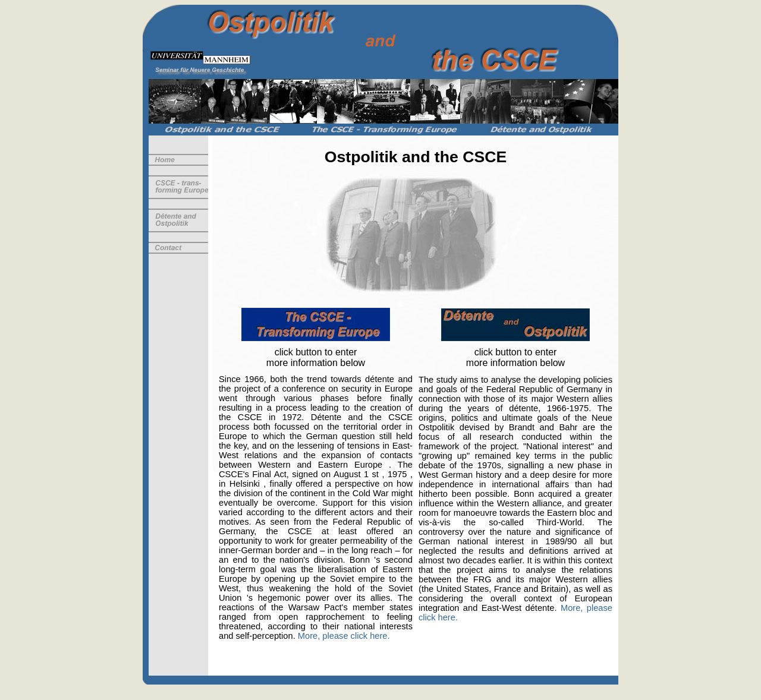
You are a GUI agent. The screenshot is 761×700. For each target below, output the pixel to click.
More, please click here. (344, 636)
